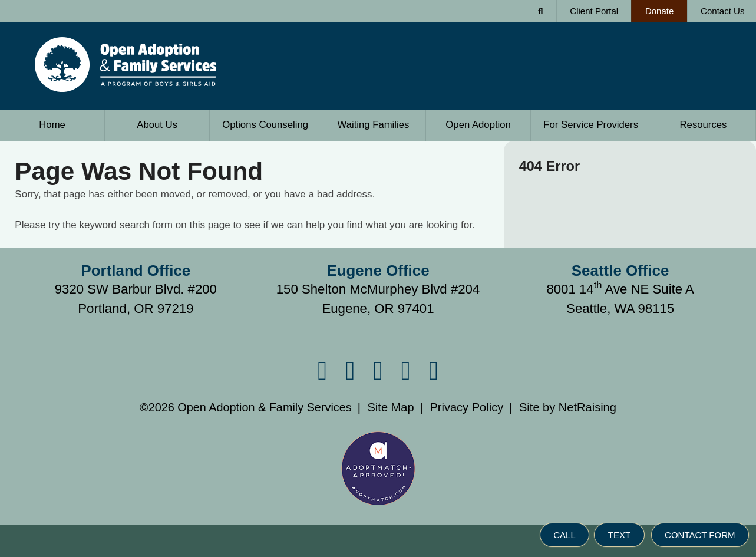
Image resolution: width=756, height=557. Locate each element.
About (157, 125)
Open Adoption (478, 125)
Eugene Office (378, 271)
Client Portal (594, 11)
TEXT (619, 535)
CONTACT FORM (700, 535)
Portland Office (136, 271)
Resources (704, 125)
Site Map (390, 407)
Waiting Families (374, 125)
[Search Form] (541, 11)
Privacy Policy (466, 407)
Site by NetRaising (568, 407)
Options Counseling (265, 125)
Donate (652, 8)
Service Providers (591, 125)
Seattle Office (620, 271)
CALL (564, 535)
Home (52, 125)
